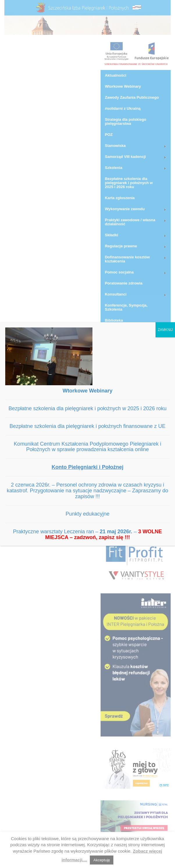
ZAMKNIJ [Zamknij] (165, 330)
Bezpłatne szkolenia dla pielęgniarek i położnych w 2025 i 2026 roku (87, 408)
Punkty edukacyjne (87, 514)
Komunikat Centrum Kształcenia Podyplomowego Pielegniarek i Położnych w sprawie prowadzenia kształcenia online (87, 447)
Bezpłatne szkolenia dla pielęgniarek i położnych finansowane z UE (87, 426)
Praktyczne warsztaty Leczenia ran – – (87, 534)
